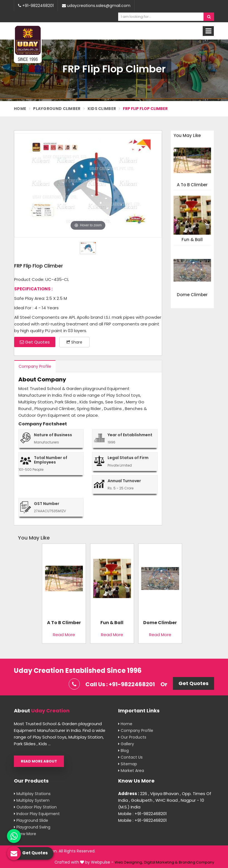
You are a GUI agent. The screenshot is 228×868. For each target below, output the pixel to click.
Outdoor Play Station (35, 807)
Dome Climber (192, 295)
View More (25, 834)
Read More (64, 635)
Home (20, 109)
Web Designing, (129, 862)
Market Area (131, 771)
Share (74, 342)
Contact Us (130, 757)
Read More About (39, 761)
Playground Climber (57, 109)
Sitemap (128, 764)
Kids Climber (102, 109)
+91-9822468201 (36, 6)
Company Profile (35, 366)
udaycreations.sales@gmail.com (96, 6)
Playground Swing (32, 827)
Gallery (126, 744)
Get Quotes (35, 342)
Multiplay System (32, 800)
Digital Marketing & (161, 862)
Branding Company (196, 862)
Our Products (132, 737)
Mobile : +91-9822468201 (142, 814)
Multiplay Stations (32, 794)
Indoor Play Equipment (37, 814)
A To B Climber (192, 185)
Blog (123, 751)
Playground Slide (31, 820)
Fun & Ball (192, 240)
